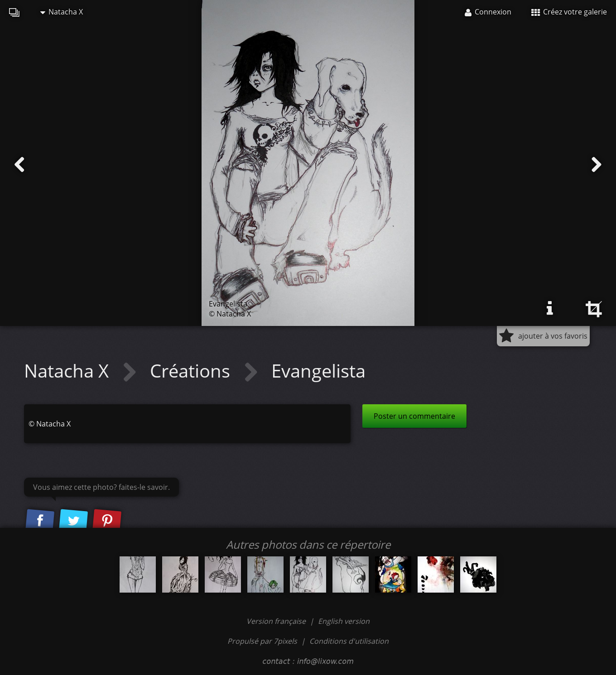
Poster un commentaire (414, 416)
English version (344, 621)
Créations (192, 371)
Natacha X (62, 12)
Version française (277, 621)
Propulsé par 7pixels (262, 641)
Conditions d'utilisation (349, 641)
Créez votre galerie (569, 12)
